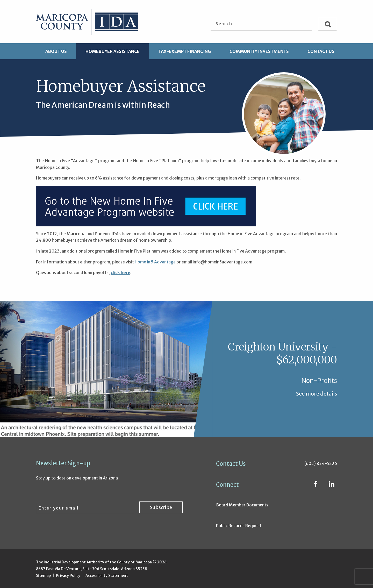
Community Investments (259, 51)
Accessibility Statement (107, 576)
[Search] (328, 24)
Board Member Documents (242, 505)
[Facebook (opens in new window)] (316, 485)
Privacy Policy (68, 576)
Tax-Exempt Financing (185, 51)
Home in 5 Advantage (155, 262)
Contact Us (321, 51)
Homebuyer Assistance (113, 51)
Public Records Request (239, 526)
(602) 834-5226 (321, 463)
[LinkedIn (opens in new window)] (332, 485)
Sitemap (43, 576)
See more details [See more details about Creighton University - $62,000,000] (317, 394)
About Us (56, 51)
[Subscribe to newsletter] (161, 507)
